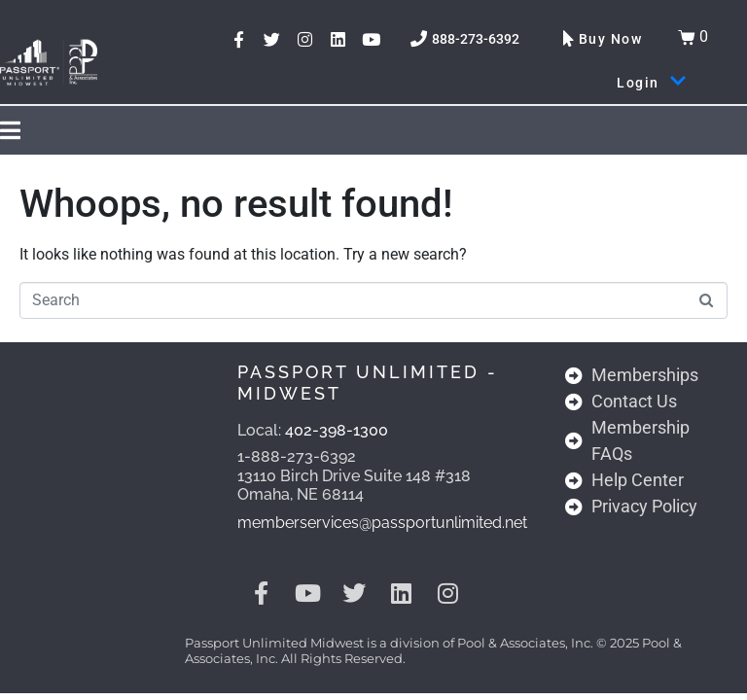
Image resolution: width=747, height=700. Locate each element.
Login (652, 82)
